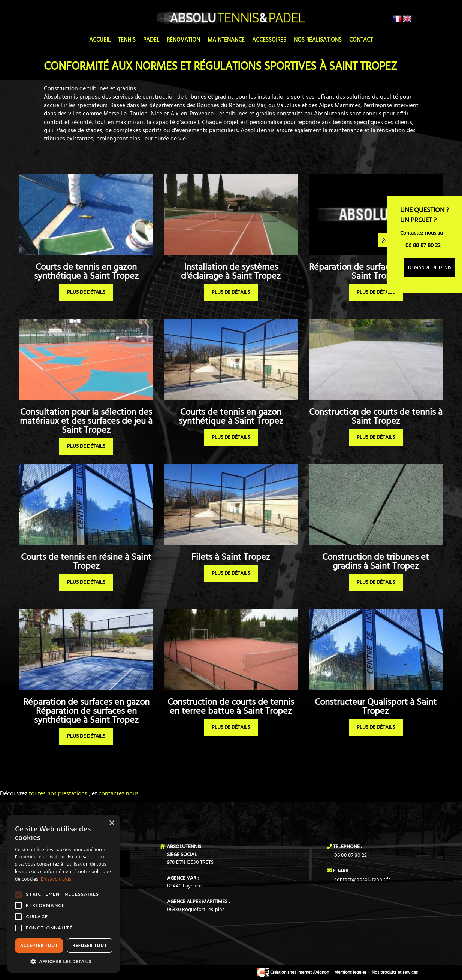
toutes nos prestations (57, 794)
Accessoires (269, 40)
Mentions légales (350, 973)
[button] (64, 961)
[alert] (64, 894)
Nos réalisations (318, 40)
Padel (151, 40)
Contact (361, 40)
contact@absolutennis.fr (362, 880)
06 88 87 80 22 (351, 855)
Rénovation (183, 40)
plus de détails (86, 292)
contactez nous (119, 794)
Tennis (127, 40)
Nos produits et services (395, 973)
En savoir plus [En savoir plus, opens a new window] (56, 879)
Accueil (100, 40)
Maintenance (226, 40)
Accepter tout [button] (39, 945)
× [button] (111, 823)
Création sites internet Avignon (293, 973)
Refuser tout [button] (90, 945)
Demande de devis (430, 268)
